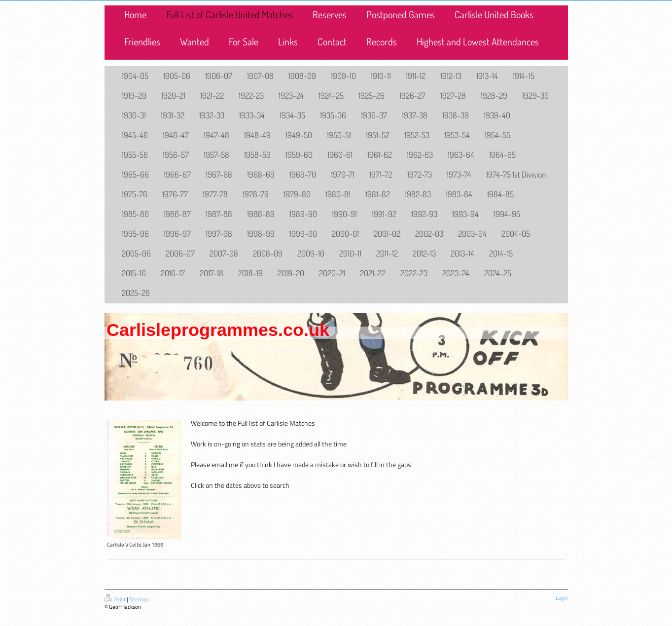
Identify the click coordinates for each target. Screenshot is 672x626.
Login (562, 598)
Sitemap (139, 599)
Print (116, 599)
